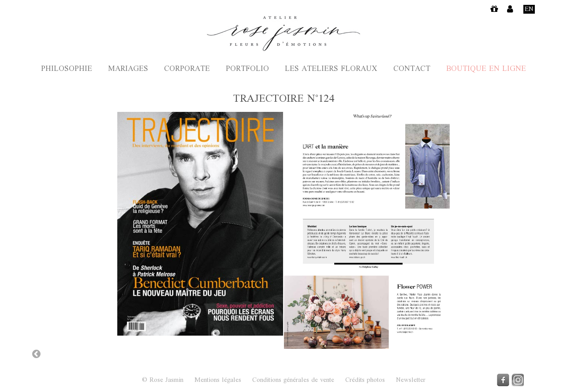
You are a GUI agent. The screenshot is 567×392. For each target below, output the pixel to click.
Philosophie (67, 70)
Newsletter (411, 381)
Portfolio (247, 70)
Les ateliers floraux (331, 70)
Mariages (128, 70)
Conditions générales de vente (293, 381)
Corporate (187, 70)
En (529, 9)
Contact (412, 70)
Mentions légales (218, 381)
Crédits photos (365, 381)
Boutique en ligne (486, 70)
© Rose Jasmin (163, 380)
